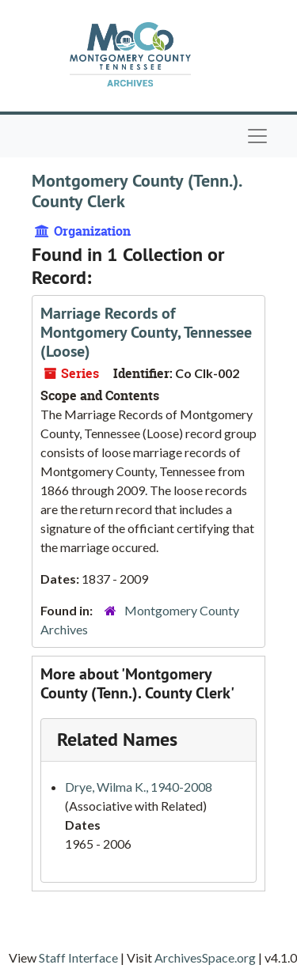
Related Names (117, 739)
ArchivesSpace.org (205, 957)
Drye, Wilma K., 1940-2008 (139, 787)
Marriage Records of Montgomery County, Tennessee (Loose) (146, 332)
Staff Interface (78, 957)
